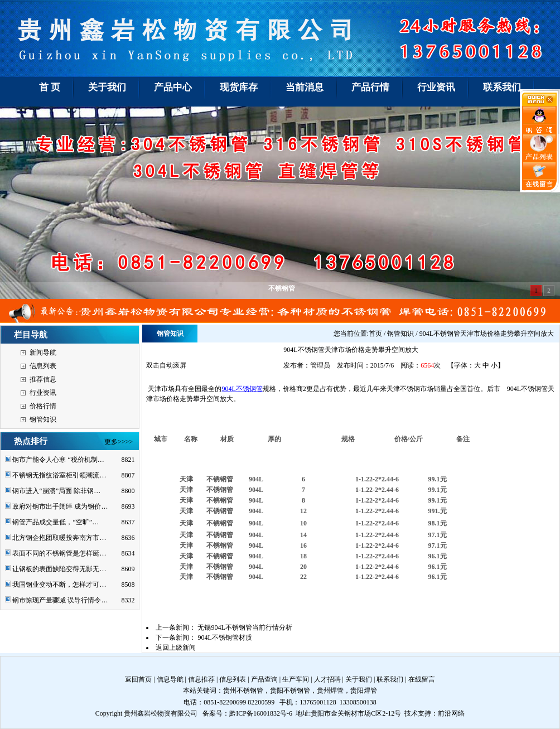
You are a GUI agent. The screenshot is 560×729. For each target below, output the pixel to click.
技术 (411, 713)
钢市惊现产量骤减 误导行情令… (60, 600)
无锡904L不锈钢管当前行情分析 (245, 627)
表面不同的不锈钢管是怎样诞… (59, 553)
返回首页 (138, 679)
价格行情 (43, 406)
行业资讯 (43, 393)
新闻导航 (43, 353)
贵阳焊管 (364, 691)
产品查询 (264, 679)
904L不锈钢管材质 (225, 638)
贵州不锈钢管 (243, 691)
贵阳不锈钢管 (290, 691)
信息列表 (43, 366)
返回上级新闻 (176, 648)
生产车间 (296, 679)
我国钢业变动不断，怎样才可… (59, 585)
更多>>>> (119, 442)
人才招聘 (327, 679)
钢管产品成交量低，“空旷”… (55, 522)
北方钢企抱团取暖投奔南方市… (59, 538)
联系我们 (390, 679)
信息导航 (170, 679)
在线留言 (422, 679)
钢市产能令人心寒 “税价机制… (58, 460)
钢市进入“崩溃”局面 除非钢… (56, 491)
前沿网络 (451, 713)
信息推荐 (201, 679)
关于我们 (359, 679)
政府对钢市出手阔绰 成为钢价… (60, 506)
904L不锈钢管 (242, 389)
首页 (375, 334)
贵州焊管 (330, 691)
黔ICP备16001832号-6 (261, 713)
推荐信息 (43, 379)
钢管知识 (43, 419)
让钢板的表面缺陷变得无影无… (59, 569)
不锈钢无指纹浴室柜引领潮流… (59, 475)
